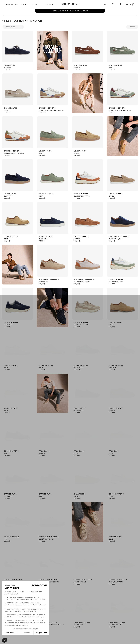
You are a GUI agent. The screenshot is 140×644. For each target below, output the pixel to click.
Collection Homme (61, 604)
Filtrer (132, 27)
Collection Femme (82, 604)
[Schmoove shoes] (70, 4)
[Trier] (13, 27)
